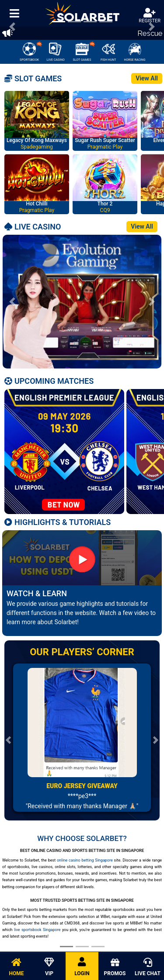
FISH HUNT (108, 52)
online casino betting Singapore (85, 860)
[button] (12, 302)
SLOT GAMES (84, 51)
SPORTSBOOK (31, 51)
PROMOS (115, 967)
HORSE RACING (134, 52)
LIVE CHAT (148, 967)
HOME (16, 967)
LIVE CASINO (56, 52)
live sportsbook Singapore (37, 930)
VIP (49, 967)
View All (147, 78)
